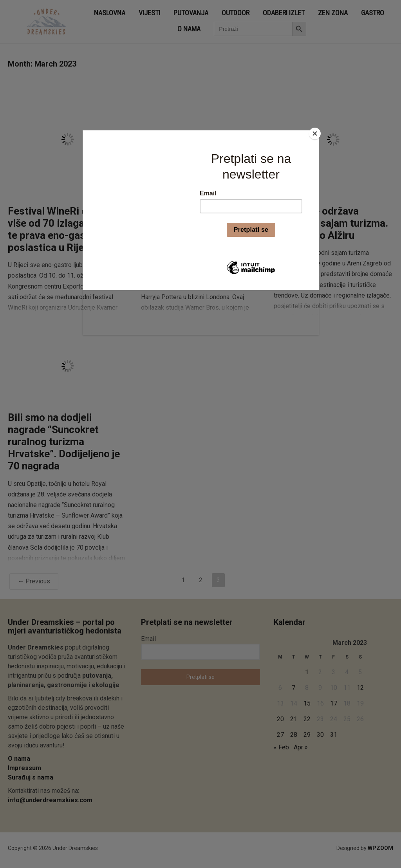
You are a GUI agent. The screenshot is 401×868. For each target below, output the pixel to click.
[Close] (317, 132)
